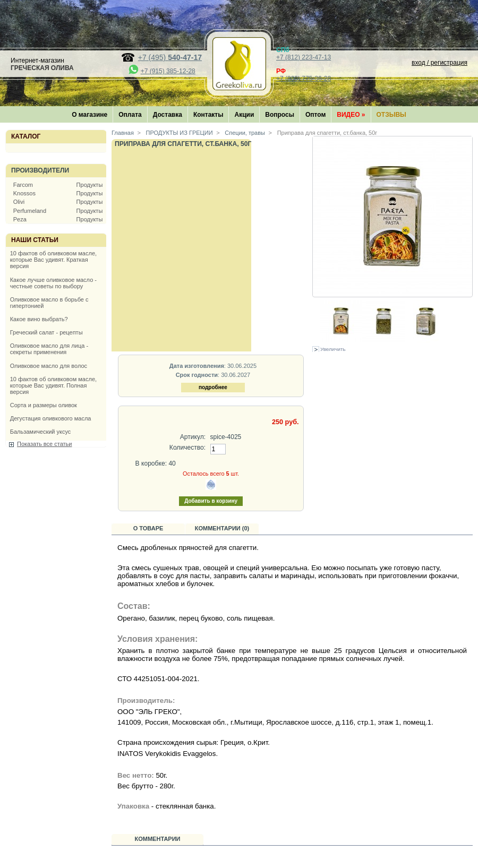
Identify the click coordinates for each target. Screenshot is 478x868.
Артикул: (193, 437)
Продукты (90, 185)
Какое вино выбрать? (39, 319)
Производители (40, 170)
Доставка (168, 115)
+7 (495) (170, 57)
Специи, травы (244, 133)
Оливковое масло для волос (49, 366)
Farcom (23, 185)
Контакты (208, 115)
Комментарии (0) (222, 528)
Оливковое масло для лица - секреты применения (49, 349)
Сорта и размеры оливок (44, 405)
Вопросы (280, 115)
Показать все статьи (44, 444)
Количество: (187, 448)
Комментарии (158, 839)
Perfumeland (30, 211)
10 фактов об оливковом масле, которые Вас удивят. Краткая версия (53, 260)
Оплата (130, 115)
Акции (244, 115)
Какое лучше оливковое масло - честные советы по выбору (53, 283)
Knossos (24, 193)
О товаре (148, 528)
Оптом (315, 115)
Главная (123, 133)
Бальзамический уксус (41, 432)
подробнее (213, 387)
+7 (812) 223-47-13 (304, 57)
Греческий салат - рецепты (46, 332)
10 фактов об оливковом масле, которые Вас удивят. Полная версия (53, 385)
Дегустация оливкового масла (51, 418)
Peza (20, 219)
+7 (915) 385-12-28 (168, 71)
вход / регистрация (439, 63)
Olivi (19, 202)
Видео (351, 115)
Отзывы (391, 115)
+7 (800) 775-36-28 (304, 79)
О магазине (89, 115)
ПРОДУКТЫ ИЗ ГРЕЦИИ (179, 133)
